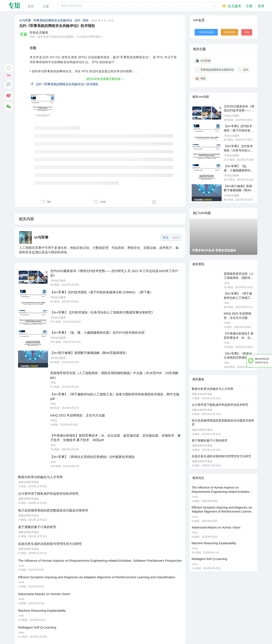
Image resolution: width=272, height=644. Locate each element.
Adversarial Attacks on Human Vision (44, 594)
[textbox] (137, 6)
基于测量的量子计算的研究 (37, 527)
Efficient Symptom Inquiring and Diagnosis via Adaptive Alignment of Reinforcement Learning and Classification (97, 577)
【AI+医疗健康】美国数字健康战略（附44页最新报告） (89, 353)
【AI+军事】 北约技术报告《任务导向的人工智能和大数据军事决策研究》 (102, 312)
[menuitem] (31, 6)
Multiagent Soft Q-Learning (37, 627)
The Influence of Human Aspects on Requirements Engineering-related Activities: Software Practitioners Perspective (100, 561)
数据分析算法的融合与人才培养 (40, 477)
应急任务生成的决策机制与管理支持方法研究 (50, 544)
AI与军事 (25, 20)
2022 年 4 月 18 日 (103, 21)
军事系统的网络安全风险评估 (53, 20)
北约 (78, 20)
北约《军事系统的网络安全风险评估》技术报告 (64, 84)
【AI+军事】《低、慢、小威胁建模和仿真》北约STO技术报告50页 (97, 333)
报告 (86, 20)
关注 (171, 237)
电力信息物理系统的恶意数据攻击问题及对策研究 (53, 510)
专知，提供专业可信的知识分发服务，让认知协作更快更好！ (67, 37)
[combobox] (137, 6)
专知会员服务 (39, 33)
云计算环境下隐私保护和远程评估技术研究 (48, 494)
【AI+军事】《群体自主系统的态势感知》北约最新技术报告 (92, 457)
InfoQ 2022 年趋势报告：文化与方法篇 (78, 415)
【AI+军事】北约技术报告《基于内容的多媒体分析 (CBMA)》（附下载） (102, 292)
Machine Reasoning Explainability (42, 611)
